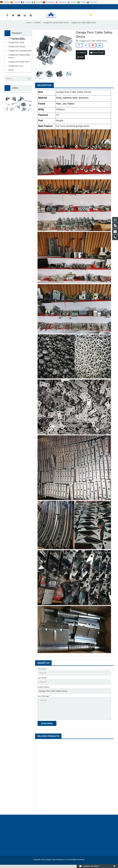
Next (70, 54)
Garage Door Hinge (16, 47)
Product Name (43, 691)
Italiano (37, 2)
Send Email (97, 57)
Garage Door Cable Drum (19, 66)
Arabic (82, 2)
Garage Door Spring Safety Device (19, 61)
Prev (38, 54)
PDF (80, 61)
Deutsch (5, 2)
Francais (27, 2)
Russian (92, 2)
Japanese (61, 2)
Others (11, 74)
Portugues (49, 2)
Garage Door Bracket (17, 51)
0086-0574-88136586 (15, 7)
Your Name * (43, 673)
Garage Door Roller (16, 43)
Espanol (16, 2)
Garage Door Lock (16, 70)
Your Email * (43, 682)
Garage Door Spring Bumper (20, 55)
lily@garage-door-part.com (39, 7)
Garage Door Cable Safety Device (93, 45)
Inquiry (82, 57)
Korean (72, 2)
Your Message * (44, 700)
